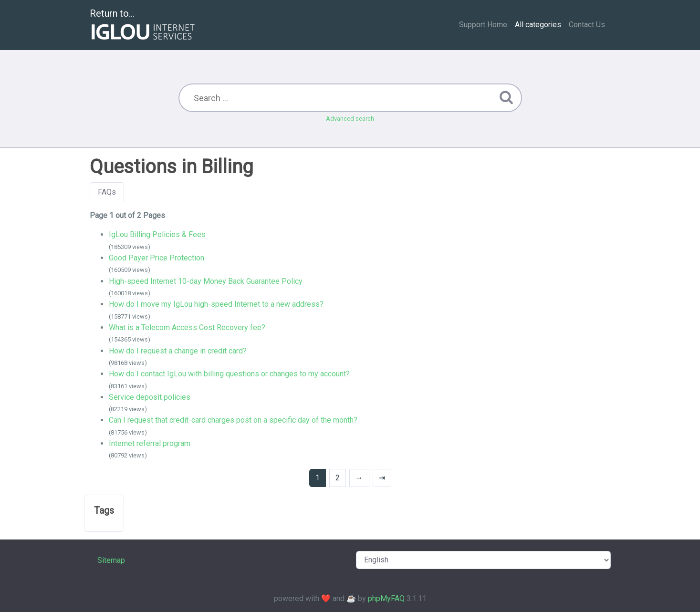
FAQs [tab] (107, 192)
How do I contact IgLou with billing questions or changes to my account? (229, 374)
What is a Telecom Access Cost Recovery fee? (187, 327)
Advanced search (350, 119)
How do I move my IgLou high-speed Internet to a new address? (216, 304)
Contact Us (587, 25)
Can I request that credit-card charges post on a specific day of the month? (233, 420)
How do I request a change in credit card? (178, 351)
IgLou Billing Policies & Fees (157, 234)
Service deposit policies (150, 397)
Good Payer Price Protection (157, 258)
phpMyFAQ (386, 598)
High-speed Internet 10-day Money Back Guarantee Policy (206, 281)
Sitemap (111, 560)
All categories (538, 25)
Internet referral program (150, 443)
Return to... (143, 26)
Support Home (483, 25)
